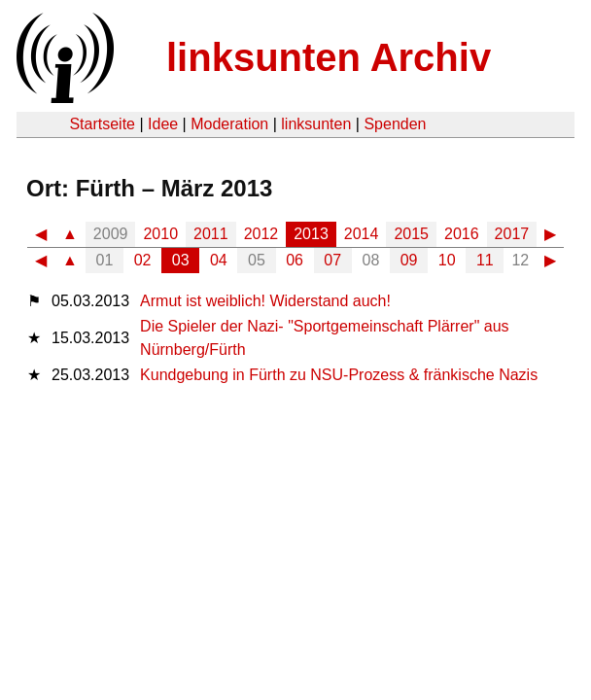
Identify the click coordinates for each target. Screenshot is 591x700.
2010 (160, 234)
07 (332, 260)
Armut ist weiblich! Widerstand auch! (265, 301)
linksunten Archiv (329, 57)
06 (295, 260)
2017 (512, 234)
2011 (211, 234)
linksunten (316, 124)
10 (447, 260)
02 (143, 260)
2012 (261, 234)
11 (485, 260)
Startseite (102, 124)
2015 (411, 234)
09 (409, 260)
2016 (462, 234)
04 (219, 260)
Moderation (229, 124)
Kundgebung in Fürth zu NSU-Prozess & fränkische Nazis (339, 375)
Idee (163, 124)
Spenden (395, 124)
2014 (362, 234)
